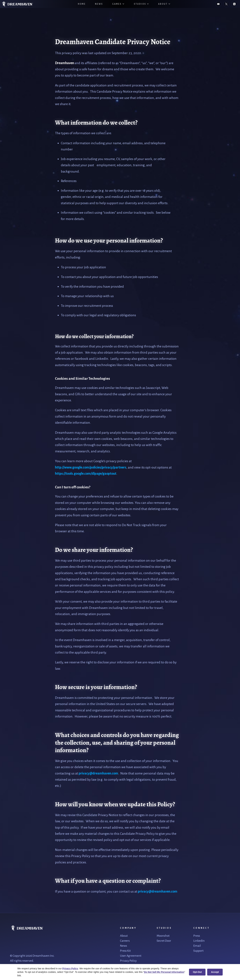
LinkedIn (199, 941)
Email (197, 946)
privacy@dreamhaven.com (98, 773)
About (124, 936)
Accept (215, 972)
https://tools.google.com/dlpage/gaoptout (86, 474)
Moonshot (163, 936)
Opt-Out (197, 972)
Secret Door (164, 941)
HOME (82, 4)
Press (197, 936)
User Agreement (131, 956)
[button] (118, 4)
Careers (125, 941)
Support (198, 951)
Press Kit (125, 951)
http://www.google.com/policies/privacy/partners (91, 467)
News (99, 4)
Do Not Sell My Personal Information (164, 972)
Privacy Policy (128, 961)
